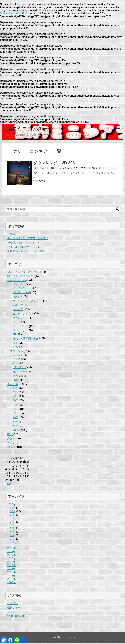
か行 (15, 393)
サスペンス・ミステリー (27, 302)
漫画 (15, 381)
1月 (12, 543)
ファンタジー (20, 319)
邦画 (10, 435)
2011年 (12, 577)
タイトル (86, 169)
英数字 (16, 431)
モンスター (19, 373)
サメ (15, 364)
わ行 (15, 427)
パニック (18, 310)
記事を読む (40, 182)
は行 (15, 410)
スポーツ (18, 306)
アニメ (11, 444)
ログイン (13, 604)
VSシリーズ (19, 368)
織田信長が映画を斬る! (21, 277)
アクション (19, 285)
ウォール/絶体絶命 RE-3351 (25, 248)
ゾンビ (16, 360)
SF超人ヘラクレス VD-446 (24, 244)
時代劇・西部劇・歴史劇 (27, 339)
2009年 (12, 583)
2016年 (12, 559)
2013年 (12, 570)
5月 (12, 529)
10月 (13, 512)
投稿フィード (15, 609)
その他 (16, 348)
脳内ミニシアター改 (30, 130)
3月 (12, 536)
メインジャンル (63, 169)
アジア (11, 448)
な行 (15, 406)
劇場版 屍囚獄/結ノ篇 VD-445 (25, 252)
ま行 (15, 414)
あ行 (15, 389)
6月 (12, 526)
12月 (13, 509)
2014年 (12, 566)
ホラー (103, 169)
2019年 (12, 549)
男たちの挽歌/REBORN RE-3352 (28, 239)
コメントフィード (18, 613)
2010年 (12, 580)
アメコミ (18, 356)
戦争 (15, 344)
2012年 (12, 573)
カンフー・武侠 (22, 293)
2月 (12, 540)
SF (14, 336)
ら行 (15, 418)
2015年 (12, 563)
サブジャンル (15, 352)
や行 (15, 423)
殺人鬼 (16, 377)
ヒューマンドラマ (23, 314)
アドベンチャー (22, 289)
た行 (76, 169)
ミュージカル (20, 327)
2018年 (12, 553)
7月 (12, 523)
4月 (12, 533)
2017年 (12, 556)
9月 (12, 516)
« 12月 (9, 485)
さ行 (15, 397)
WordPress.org (16, 617)
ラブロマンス (20, 331)
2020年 (12, 505)
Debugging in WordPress (14, 14)
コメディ (18, 298)
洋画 (95, 169)
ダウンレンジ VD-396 (54, 164)
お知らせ (13, 235)
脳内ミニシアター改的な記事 (24, 273)
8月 (12, 519)
